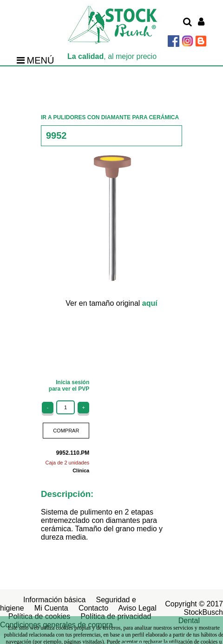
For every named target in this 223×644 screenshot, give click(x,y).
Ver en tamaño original (111, 303)
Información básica (54, 600)
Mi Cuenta (51, 608)
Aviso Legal (137, 608)
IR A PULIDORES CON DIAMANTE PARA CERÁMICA (110, 117)
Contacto (93, 608)
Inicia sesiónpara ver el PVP (69, 386)
